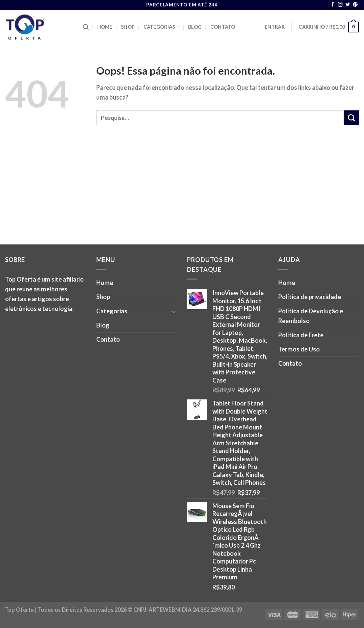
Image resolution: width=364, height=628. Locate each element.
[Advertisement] (182, 194)
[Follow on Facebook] (333, 5)
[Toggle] (174, 311)
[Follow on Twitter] (348, 5)
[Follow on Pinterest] (355, 5)
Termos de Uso (299, 349)
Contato (223, 27)
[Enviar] (351, 118)
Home (105, 27)
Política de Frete (301, 335)
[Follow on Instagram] (340, 5)
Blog (195, 27)
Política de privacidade (310, 297)
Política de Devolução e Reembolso (311, 316)
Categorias (162, 27)
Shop (128, 27)
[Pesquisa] (86, 27)
